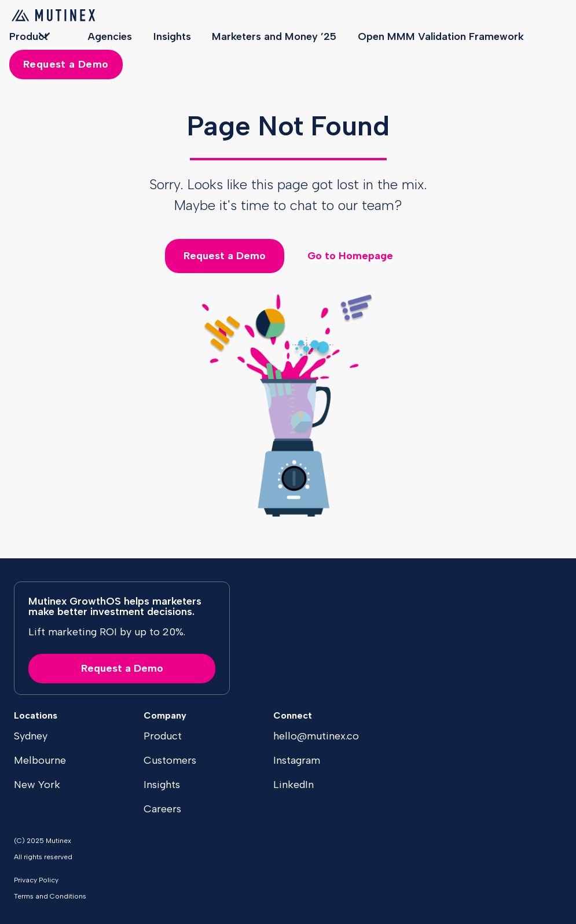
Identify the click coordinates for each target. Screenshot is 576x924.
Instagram (297, 760)
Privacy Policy (36, 880)
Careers (162, 809)
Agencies (110, 36)
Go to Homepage (350, 256)
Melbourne (40, 760)
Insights (172, 36)
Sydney (31, 736)
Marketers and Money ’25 (274, 36)
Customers (170, 760)
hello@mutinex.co (316, 736)
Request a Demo (66, 64)
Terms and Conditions (50, 896)
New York (37, 785)
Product (29, 36)
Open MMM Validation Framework (441, 36)
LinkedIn (293, 785)
